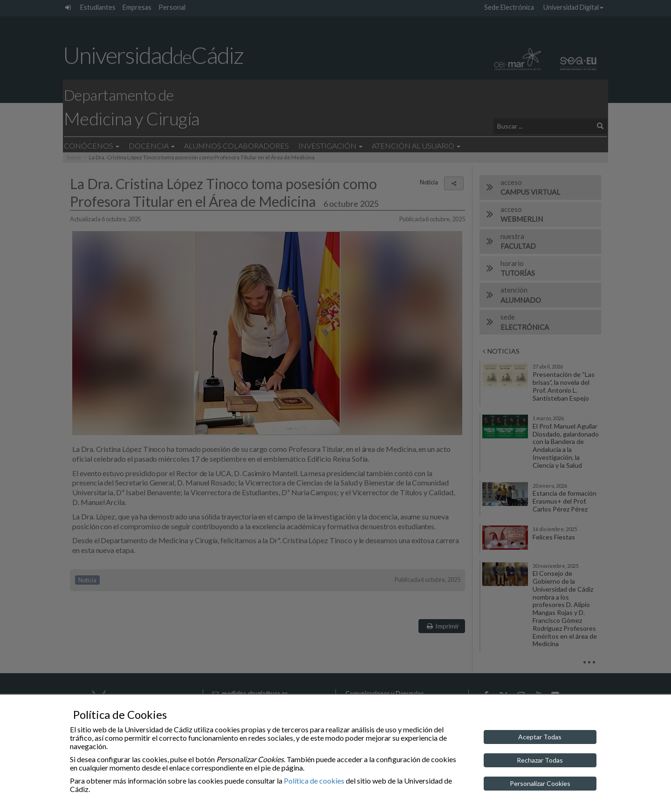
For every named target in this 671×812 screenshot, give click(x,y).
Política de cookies (314, 781)
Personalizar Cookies (540, 783)
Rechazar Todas (540, 760)
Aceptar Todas (540, 737)
